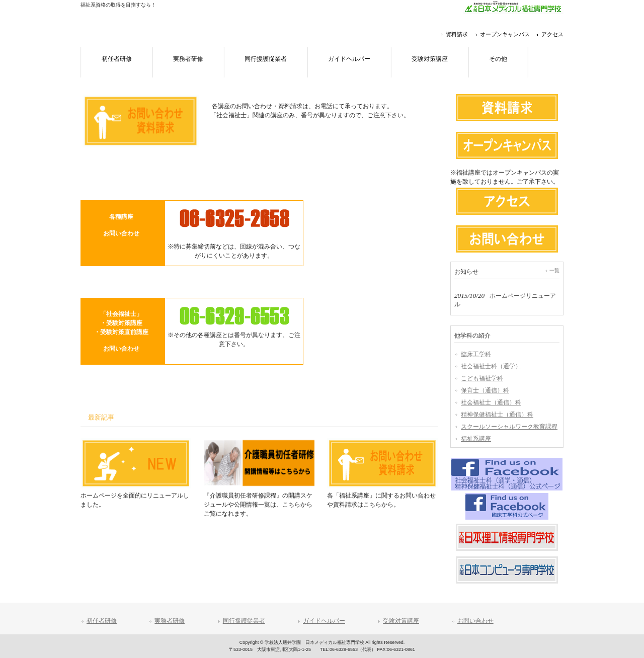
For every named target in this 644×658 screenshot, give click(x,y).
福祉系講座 (476, 439)
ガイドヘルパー (324, 621)
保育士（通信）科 (485, 390)
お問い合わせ (475, 621)
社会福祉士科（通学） (491, 366)
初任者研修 (102, 621)
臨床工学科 (476, 354)
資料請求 (457, 34)
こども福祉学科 (482, 378)
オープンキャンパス (505, 34)
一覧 (554, 270)
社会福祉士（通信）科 (491, 402)
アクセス (552, 34)
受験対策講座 (401, 621)
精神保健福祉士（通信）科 (497, 415)
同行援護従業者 (244, 621)
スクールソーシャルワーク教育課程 (509, 427)
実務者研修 (170, 621)
